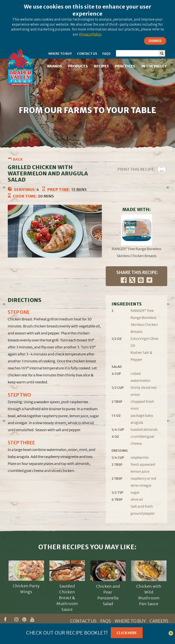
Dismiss (155, 41)
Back (18, 159)
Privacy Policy (90, 34)
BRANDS (54, 66)
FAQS (107, 54)
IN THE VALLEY (154, 66)
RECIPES (101, 66)
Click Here (127, 633)
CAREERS (159, 621)
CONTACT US (87, 54)
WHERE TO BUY (60, 54)
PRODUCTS (78, 66)
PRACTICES (125, 66)
